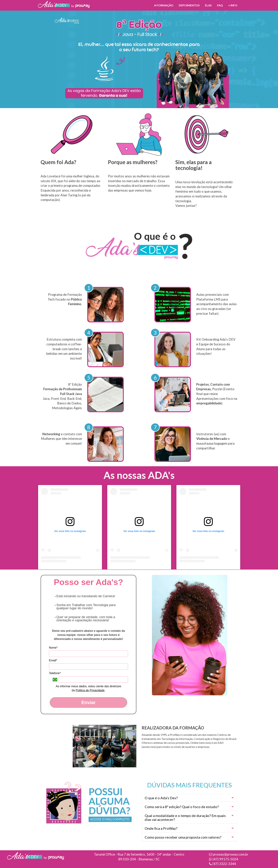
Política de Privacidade (90, 690)
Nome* (53, 648)
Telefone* (55, 673)
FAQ (220, 5)
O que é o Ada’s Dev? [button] (161, 798)
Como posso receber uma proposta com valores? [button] (183, 837)
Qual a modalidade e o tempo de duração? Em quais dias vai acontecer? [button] (185, 817)
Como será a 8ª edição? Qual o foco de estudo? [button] (182, 807)
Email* (53, 660)
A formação (164, 5)
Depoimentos (189, 5)
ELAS (208, 5)
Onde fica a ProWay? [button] (161, 828)
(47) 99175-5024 (225, 859)
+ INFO (233, 5)
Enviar (88, 702)
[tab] (190, 798)
